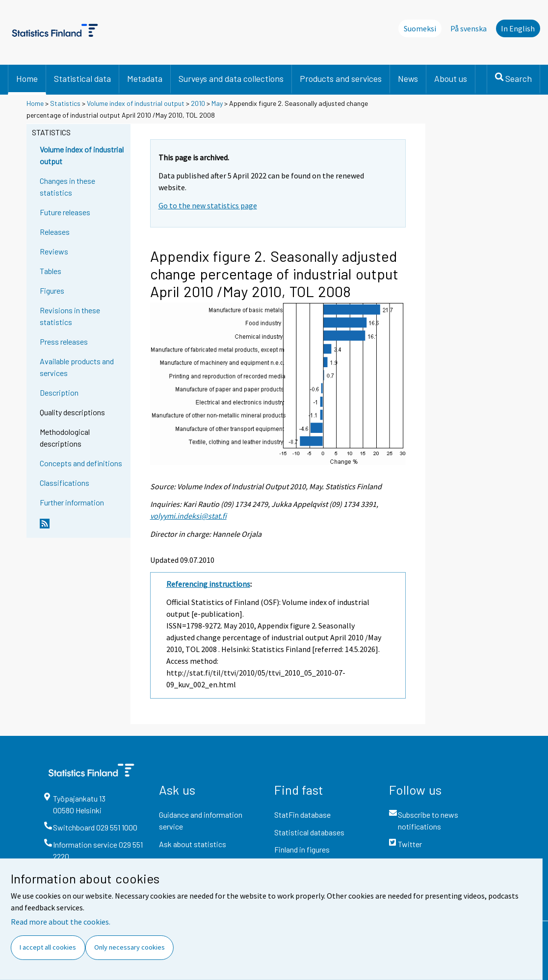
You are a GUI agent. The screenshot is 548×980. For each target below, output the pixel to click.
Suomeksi (420, 28)
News (408, 78)
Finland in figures (302, 849)
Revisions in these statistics (70, 316)
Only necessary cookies (130, 947)
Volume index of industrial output (136, 103)
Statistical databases (309, 832)
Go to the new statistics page (208, 205)
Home (27, 78)
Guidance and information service (201, 820)
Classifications (65, 483)
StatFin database (302, 815)
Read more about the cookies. (61, 922)
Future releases (65, 212)
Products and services (341, 78)
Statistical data (82, 78)
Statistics (65, 103)
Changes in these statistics (67, 187)
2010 (198, 103)
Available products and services (77, 367)
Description (59, 392)
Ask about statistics (193, 844)
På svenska (469, 28)
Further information (72, 502)
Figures (52, 290)
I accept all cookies (48, 947)
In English (518, 28)
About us (451, 78)
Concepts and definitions (81, 463)
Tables (51, 271)
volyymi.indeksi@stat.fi (188, 516)
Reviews (54, 251)
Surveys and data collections (231, 78)
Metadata (145, 78)
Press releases (64, 341)
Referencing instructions (208, 584)
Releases (55, 232)
